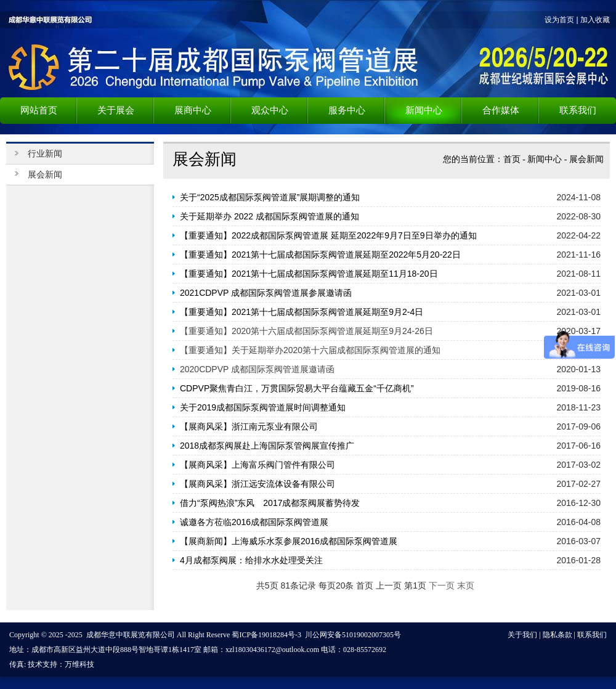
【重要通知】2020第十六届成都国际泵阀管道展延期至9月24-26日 (306, 331)
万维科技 (79, 664)
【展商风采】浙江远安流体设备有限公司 (257, 484)
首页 (512, 159)
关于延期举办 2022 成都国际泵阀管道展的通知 (269, 216)
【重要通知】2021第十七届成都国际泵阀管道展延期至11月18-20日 (309, 274)
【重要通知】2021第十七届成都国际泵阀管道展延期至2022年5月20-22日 (320, 255)
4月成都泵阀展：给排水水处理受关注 (251, 560)
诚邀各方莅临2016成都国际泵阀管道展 (254, 522)
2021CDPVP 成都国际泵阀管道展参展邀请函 (266, 293)
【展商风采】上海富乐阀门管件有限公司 (257, 465)
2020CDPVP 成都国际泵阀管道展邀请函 (257, 369)
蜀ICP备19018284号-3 (266, 635)
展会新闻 (586, 159)
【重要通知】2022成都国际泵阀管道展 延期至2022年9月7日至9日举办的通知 (328, 235)
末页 (466, 585)
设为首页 (559, 20)
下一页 (442, 585)
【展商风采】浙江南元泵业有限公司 (249, 426)
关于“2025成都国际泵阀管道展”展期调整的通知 (270, 197)
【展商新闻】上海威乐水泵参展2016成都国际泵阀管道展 (289, 541)
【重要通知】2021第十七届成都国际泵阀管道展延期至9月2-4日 (302, 312)
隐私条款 (557, 635)
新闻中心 (545, 159)
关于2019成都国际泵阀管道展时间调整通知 (263, 407)
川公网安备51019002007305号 (353, 635)
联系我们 (592, 635)
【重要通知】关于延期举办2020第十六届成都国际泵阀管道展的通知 (310, 350)
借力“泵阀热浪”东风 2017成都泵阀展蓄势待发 (270, 503)
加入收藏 (595, 20)
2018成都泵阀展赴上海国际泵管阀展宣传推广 (267, 446)
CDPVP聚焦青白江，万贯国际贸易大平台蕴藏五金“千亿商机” (297, 388)
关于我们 (522, 635)
